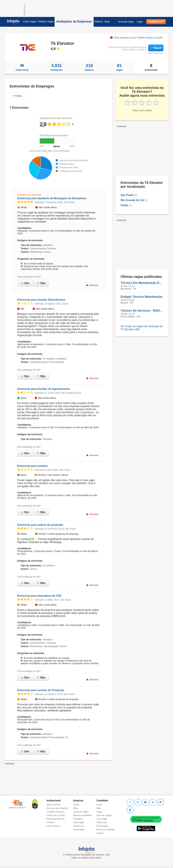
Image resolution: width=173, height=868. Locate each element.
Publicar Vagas (46, 21)
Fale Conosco (53, 826)
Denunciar (92, 285)
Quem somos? (54, 805)
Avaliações (57, 67)
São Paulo (127, 195)
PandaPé (78, 819)
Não (41, 283)
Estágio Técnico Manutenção (142, 297)
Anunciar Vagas (81, 812)
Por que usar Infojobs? (58, 808)
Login (140, 22)
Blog (107, 21)
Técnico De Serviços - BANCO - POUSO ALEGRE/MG (142, 311)
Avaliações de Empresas (74, 21)
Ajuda (76, 805)
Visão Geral (22, 67)
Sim (25, 283)
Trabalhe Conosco (55, 812)
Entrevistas (151, 67)
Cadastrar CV (156, 22)
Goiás (124, 205)
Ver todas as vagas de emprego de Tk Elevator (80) (142, 328)
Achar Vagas (30, 21)
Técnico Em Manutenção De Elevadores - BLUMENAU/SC (142, 283)
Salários (99, 21)
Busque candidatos (83, 815)
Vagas (119, 67)
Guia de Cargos (104, 815)
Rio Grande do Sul (132, 200)
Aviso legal (79, 822)
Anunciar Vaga (126, 22)
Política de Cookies (56, 815)
